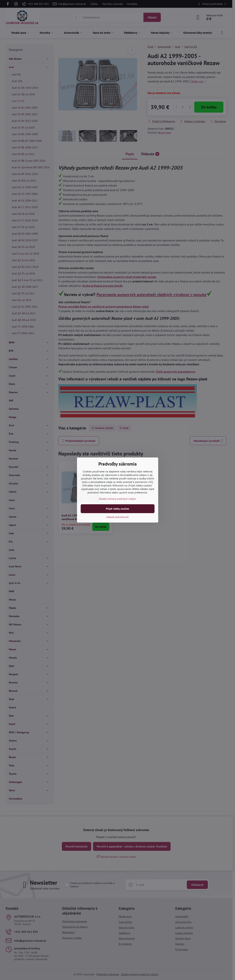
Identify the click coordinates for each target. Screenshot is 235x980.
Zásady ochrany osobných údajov (117, 499)
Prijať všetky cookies (117, 509)
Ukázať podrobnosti (117, 517)
